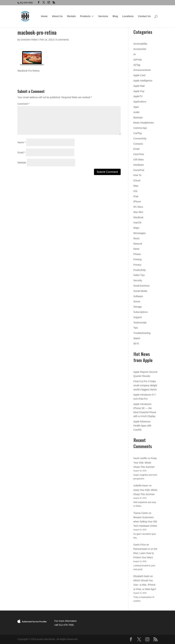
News (136, 249)
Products (85, 16)
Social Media (140, 291)
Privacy (137, 265)
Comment (23, 104)
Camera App (140, 128)
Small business (142, 286)
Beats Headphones (144, 123)
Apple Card (139, 75)
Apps (136, 107)
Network (138, 244)
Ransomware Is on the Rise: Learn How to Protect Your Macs (145, 553)
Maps (136, 228)
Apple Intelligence (143, 81)
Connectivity (140, 139)
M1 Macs (138, 207)
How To (137, 175)
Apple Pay (139, 91)
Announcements (142, 70)
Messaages (140, 233)
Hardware (139, 165)
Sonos (137, 301)
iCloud (137, 181)
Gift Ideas (139, 160)
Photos (137, 254)
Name (21, 142)
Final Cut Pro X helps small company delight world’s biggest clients (145, 385)
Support (138, 317)
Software (138, 296)
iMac (136, 186)
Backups (138, 117)
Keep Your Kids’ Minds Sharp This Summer (145, 462)
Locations (128, 16)
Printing (137, 259)
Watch (137, 338)
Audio (137, 112)
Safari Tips (139, 275)
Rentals (71, 16)
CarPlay (138, 133)
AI (135, 54)
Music (137, 238)
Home (44, 16)
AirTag (137, 65)
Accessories (140, 49)
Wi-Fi (136, 344)
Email (21, 153)
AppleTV (138, 96)
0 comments (62, 40)
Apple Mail (139, 86)
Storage (138, 307)
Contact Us (144, 16)
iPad (136, 196)
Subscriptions (141, 312)
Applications (140, 102)
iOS (135, 191)
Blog (115, 16)
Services (103, 16)
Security (138, 280)
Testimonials (140, 323)
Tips (136, 328)
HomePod (139, 170)
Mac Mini (138, 212)
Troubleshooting (142, 333)
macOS (137, 223)
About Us (57, 16)
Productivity (140, 270)
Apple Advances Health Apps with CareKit (142, 426)
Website (22, 163)
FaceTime (139, 154)
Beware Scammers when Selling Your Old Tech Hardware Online (145, 522)
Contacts (138, 144)
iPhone (137, 202)
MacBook (138, 217)
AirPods (138, 60)
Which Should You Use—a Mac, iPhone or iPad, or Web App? (145, 585)
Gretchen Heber (29, 40)
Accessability (140, 44)
